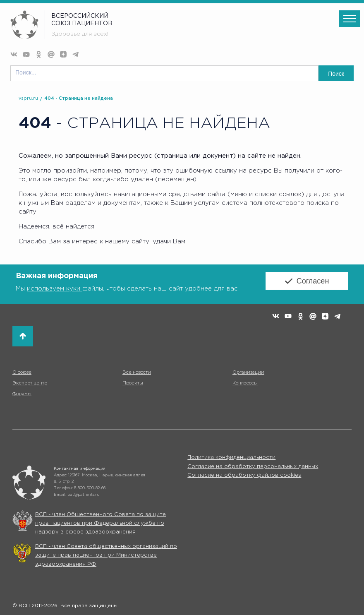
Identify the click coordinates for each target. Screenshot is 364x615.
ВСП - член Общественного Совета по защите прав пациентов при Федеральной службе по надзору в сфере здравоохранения (101, 524)
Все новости (136, 372)
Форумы (22, 394)
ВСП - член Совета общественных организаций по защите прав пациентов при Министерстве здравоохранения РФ (106, 555)
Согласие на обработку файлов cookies (244, 475)
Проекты (133, 383)
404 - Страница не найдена (79, 98)
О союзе (22, 372)
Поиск (336, 74)
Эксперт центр (30, 383)
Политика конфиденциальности (231, 458)
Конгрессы (245, 383)
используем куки (55, 289)
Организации (248, 372)
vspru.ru (28, 98)
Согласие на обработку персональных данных (253, 467)
